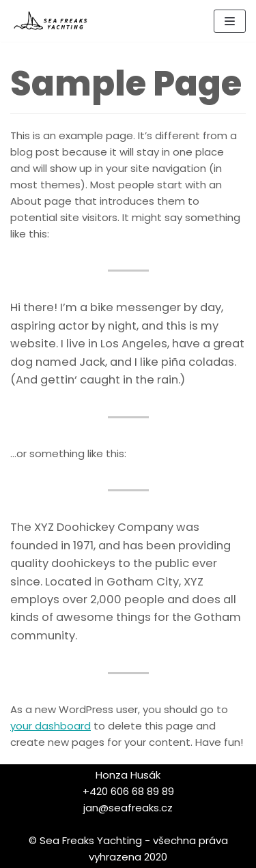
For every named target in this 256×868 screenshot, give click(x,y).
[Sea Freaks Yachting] (51, 21)
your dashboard (51, 726)
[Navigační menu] (230, 21)
